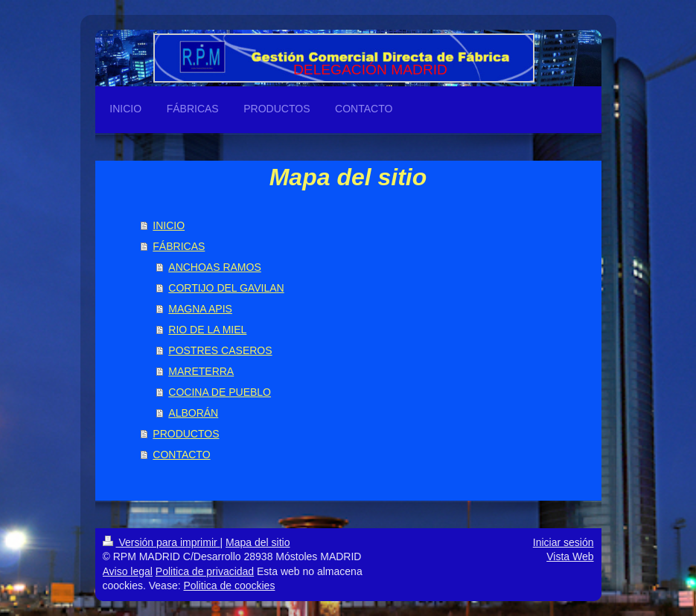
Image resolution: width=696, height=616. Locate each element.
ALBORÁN (193, 413)
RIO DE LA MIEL (207, 330)
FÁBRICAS (179, 246)
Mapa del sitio (258, 542)
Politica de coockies (229, 585)
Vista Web (570, 556)
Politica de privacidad (205, 571)
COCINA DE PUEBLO (220, 392)
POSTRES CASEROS (220, 350)
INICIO (169, 225)
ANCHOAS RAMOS (214, 267)
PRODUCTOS (186, 434)
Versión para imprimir (162, 542)
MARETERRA (201, 371)
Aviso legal (128, 571)
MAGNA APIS (200, 309)
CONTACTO (181, 455)
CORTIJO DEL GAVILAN (226, 288)
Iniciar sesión (563, 542)
